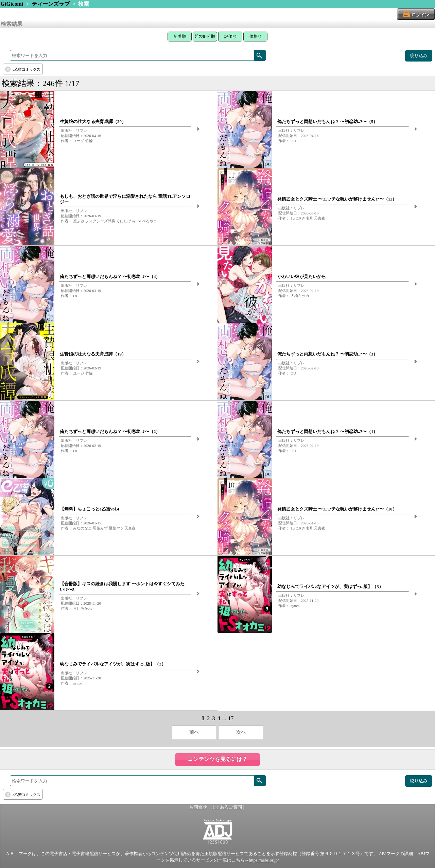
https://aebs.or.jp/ (264, 860)
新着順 (180, 36)
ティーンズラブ (51, 4)
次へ (241, 732)
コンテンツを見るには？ (217, 759)
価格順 (256, 36)
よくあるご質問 (227, 807)
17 (231, 718)
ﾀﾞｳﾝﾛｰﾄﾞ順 (205, 36)
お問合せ (198, 807)
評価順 (230, 36)
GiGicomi (12, 4)
